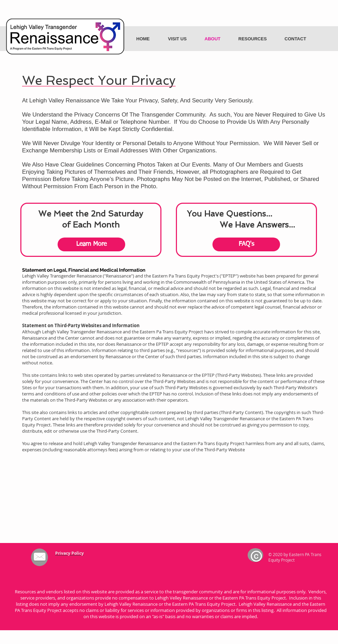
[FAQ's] (246, 244)
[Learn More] (91, 244)
